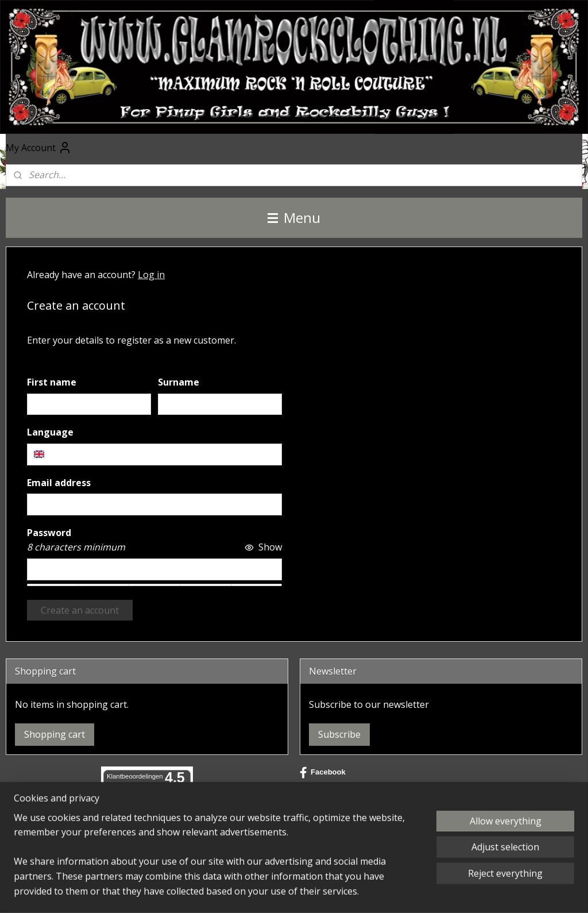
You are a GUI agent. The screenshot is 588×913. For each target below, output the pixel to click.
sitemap (279, 892)
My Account (39, 148)
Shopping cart (55, 734)
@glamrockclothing (341, 810)
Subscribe (339, 734)
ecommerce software (348, 892)
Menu (294, 217)
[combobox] (154, 454)
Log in (151, 275)
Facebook (323, 773)
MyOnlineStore (450, 892)
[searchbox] (154, 454)
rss (303, 892)
